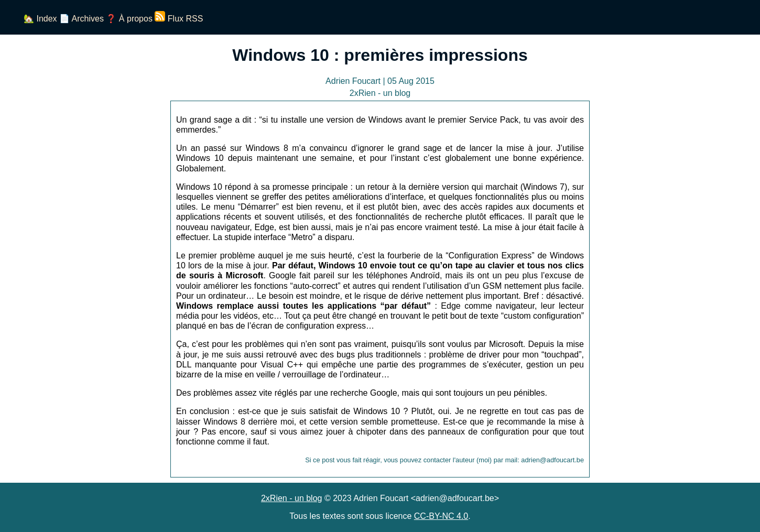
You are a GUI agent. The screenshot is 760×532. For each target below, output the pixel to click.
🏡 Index (40, 19)
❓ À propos (129, 19)
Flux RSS (179, 19)
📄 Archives (82, 19)
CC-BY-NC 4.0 (441, 516)
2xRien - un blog (292, 498)
